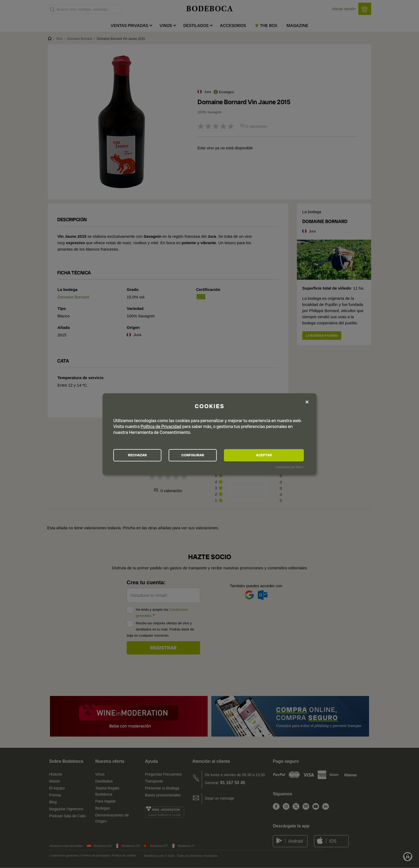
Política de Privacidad (161, 426)
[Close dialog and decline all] (307, 401)
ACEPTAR (275, 455)
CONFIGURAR (209, 455)
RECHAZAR (143, 455)
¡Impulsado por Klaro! (290, 468)
